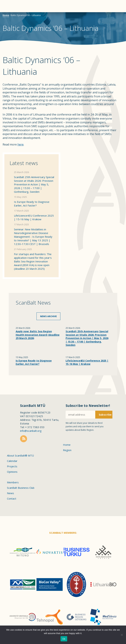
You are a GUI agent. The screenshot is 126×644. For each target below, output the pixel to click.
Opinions (12, 472)
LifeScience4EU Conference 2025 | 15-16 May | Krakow (34, 217)
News (10, 493)
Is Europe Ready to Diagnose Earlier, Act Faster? (32, 204)
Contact (12, 499)
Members (13, 482)
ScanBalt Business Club (21, 488)
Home (6, 15)
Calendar (12, 461)
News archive (48, 316)
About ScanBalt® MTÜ (20, 455)
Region (67, 450)
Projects (12, 466)
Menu (9, 6)
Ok (64, 639)
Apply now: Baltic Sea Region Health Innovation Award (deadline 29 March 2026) (38, 335)
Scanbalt (115, 17)
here (21, 144)
